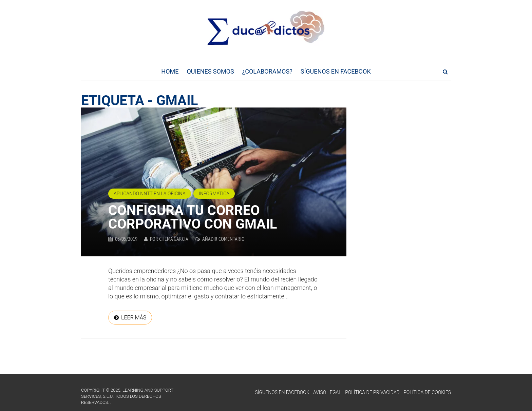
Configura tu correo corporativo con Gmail (193, 217)
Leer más (134, 318)
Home (170, 71)
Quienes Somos (210, 71)
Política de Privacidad (372, 392)
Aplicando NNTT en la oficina (150, 194)
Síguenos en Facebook (336, 71)
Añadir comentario (223, 239)
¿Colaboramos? (267, 71)
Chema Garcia (174, 239)
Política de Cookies (427, 392)
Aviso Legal (327, 392)
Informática (214, 194)
